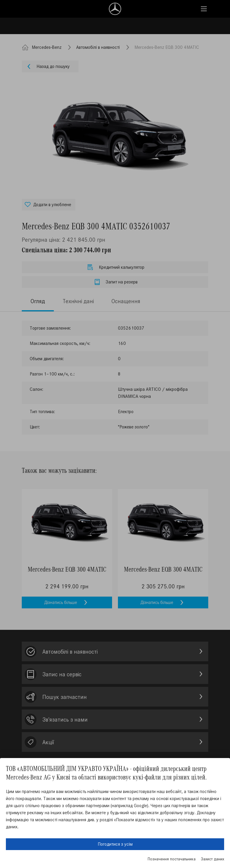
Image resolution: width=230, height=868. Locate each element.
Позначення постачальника (172, 859)
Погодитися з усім (115, 844)
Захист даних (212, 859)
